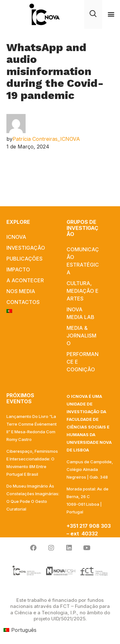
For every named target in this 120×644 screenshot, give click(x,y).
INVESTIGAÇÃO (26, 248)
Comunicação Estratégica (83, 261)
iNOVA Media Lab (80, 313)
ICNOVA (16, 237)
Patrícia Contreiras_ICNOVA (46, 139)
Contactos (23, 302)
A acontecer (25, 280)
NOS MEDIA (21, 291)
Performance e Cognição (83, 362)
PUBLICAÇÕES (24, 259)
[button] (111, 14)
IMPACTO (18, 269)
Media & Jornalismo (81, 336)
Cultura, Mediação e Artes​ (83, 291)
